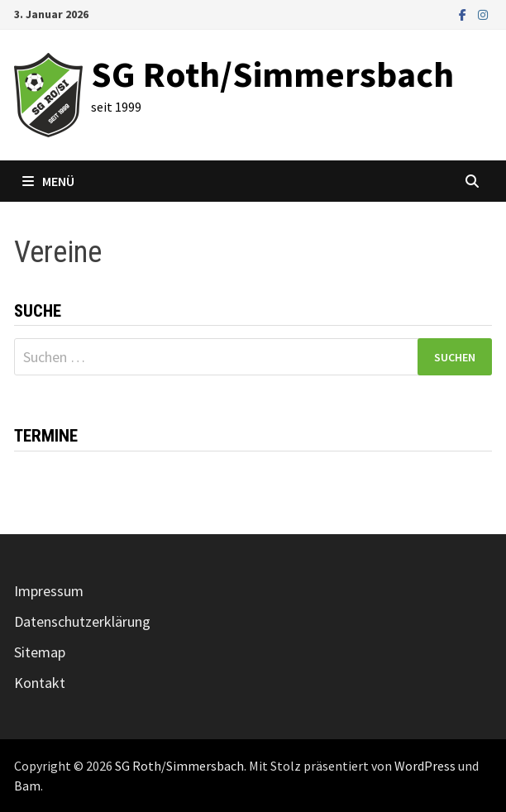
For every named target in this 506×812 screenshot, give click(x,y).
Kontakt (40, 683)
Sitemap (40, 652)
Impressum (49, 591)
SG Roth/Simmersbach (272, 74)
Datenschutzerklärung (82, 621)
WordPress (425, 766)
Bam (27, 786)
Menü (48, 181)
